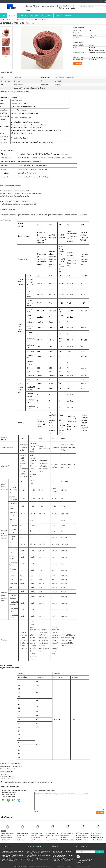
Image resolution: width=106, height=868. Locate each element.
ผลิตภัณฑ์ (12, 16)
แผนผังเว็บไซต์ (87, 860)
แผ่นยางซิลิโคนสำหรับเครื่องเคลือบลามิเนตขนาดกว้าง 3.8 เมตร (12, 856)
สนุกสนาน (69, 16)
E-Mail (79, 860)
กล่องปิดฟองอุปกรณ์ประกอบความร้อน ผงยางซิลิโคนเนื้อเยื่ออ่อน (38, 835)
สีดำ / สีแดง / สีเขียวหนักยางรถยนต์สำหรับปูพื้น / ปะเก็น (62, 852)
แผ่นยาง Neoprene (18, 20)
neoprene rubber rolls (45, 782)
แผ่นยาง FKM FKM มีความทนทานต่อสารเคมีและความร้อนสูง (12, 860)
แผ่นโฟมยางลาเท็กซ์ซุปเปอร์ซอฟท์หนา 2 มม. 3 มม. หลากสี (67, 835)
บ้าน (3, 16)
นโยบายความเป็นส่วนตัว (21, 866)
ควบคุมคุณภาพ (47, 16)
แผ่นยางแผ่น (6, 846)
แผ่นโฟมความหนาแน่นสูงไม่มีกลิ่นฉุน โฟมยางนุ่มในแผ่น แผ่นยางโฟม (82, 835)
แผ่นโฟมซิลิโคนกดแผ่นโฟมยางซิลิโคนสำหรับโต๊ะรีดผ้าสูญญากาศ (7, 835)
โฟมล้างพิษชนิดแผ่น (97, 833)
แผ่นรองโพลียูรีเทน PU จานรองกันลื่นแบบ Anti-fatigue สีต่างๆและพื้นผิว (38, 852)
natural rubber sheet (29, 782)
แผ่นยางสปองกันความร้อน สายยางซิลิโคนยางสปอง (53, 835)
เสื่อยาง (55, 846)
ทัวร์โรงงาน (34, 16)
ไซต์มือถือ (80, 863)
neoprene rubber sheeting (12, 782)
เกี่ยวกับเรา (23, 16)
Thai (104, 2)
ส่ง (100, 852)
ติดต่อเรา (58, 16)
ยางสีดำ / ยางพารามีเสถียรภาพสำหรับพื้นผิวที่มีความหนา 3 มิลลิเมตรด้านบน (64, 860)
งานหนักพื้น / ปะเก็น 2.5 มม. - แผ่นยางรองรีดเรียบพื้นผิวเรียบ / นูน (12, 852)
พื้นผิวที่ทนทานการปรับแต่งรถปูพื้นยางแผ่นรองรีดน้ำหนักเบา (63, 856)
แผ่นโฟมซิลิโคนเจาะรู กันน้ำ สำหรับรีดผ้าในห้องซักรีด (22, 835)
